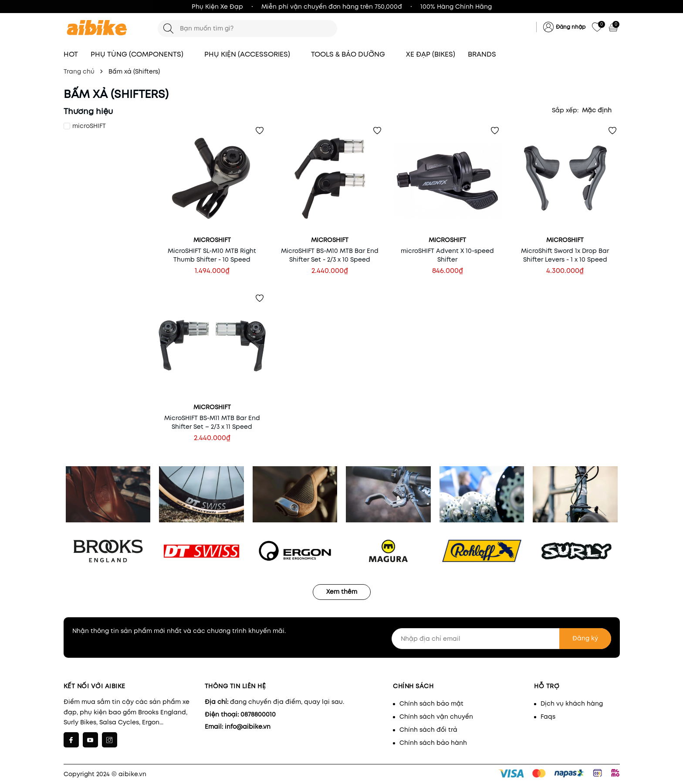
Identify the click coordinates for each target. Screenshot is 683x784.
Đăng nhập (571, 27)
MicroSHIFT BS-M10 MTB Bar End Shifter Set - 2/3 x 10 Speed (330, 255)
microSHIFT (89, 126)
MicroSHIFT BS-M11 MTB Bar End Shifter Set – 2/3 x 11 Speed (212, 422)
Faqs (548, 717)
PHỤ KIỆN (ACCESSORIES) (251, 54)
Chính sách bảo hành (433, 743)
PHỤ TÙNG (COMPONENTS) (141, 54)
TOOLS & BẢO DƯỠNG (352, 54)
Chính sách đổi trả (428, 730)
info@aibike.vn (248, 727)
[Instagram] (110, 740)
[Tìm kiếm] (168, 29)
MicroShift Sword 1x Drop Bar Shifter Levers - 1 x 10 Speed (565, 255)
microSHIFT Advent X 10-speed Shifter (447, 255)
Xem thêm (342, 592)
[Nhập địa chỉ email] (501, 639)
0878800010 (258, 714)
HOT (71, 54)
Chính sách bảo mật (431, 703)
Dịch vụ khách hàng (572, 703)
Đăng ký (585, 638)
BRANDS (486, 54)
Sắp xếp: (565, 110)
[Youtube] (90, 740)
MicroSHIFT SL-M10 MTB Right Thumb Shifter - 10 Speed (212, 255)
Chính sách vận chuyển (436, 717)
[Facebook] (71, 740)
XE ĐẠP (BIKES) (431, 54)
